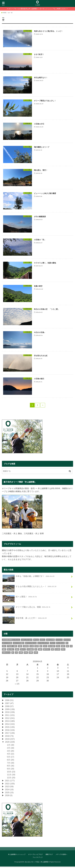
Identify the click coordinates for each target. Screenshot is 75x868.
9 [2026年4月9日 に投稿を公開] (48, 672)
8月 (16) (11, 767)
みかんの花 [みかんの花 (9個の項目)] (50, 641)
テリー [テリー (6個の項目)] (53, 644)
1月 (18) (11, 746)
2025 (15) (9, 794)
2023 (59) (9, 788)
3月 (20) (11, 752)
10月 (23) (11, 773)
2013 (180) (10, 722)
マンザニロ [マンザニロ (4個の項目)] (60, 644)
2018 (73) (9, 737)
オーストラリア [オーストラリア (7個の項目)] (43, 644)
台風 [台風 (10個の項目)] (32, 648)
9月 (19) (11, 770)
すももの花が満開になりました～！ (30, 589)
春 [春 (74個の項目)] (68, 648)
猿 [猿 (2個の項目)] (52, 651)
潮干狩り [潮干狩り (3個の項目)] (47, 651)
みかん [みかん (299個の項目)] (42, 641)
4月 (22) (11, 755)
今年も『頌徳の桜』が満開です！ (29, 579)
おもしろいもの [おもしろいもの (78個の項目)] (27, 641)
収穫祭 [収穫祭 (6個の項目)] (26, 648)
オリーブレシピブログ (35, 856)
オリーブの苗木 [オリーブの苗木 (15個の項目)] (19, 644)
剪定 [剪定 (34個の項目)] (4, 648)
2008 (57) (9, 708)
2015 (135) (10, 729)
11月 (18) (11, 776)
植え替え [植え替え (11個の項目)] (11, 651)
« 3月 (17, 685)
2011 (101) (10, 717)
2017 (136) (10, 734)
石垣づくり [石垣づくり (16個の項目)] (6, 654)
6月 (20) (11, 761)
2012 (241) (10, 720)
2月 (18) (11, 749)
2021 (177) (10, 782)
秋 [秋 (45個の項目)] (13, 654)
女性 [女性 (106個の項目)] (45, 648)
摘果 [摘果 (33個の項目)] (63, 648)
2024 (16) (9, 791)
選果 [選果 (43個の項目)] (21, 654)
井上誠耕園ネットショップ (17, 856)
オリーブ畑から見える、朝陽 (27, 609)
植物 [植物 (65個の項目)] (17, 651)
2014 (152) (10, 725)
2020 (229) (10, 743)
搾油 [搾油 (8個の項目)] (58, 648)
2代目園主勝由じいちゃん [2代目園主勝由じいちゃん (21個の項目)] (11, 641)
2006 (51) (9, 702)
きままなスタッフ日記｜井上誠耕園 (36, 863)
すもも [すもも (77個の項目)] (36, 641)
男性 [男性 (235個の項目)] (63, 651)
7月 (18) (11, 764)
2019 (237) (10, 740)
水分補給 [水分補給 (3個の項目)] (30, 651)
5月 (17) (11, 758)
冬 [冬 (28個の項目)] (67, 644)
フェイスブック (38, 859)
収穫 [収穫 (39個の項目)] (20, 648)
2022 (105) (10, 785)
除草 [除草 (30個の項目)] (36, 654)
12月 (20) (11, 779)
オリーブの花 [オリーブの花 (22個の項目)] (7, 644)
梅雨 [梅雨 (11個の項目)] (4, 651)
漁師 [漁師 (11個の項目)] (40, 651)
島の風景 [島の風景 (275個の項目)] (52, 648)
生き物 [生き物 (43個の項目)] (57, 651)
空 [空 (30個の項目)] (16, 654)
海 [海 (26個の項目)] (36, 651)
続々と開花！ (20, 599)
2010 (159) (10, 714)
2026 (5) (9, 797)
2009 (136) (10, 711)
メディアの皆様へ (61, 856)
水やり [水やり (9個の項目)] (23, 651)
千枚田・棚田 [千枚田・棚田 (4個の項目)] (12, 648)
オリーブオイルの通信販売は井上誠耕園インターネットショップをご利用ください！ (38, 9)
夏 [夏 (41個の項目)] (41, 648)
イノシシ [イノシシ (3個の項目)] (59, 641)
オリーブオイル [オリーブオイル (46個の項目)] (31, 644)
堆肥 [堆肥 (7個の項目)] (37, 648)
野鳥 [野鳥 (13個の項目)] (26, 654)
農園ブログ (49, 856)
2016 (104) (10, 732)
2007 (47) (9, 705)
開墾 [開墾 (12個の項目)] (31, 654)
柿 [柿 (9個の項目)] (71, 648)
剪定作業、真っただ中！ (25, 620)
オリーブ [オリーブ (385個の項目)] (67, 641)
